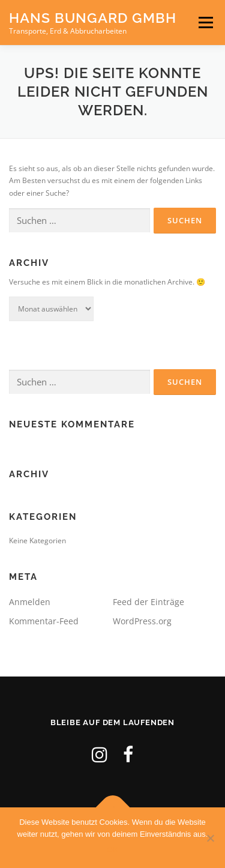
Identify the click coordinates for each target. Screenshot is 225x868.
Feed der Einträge (148, 602)
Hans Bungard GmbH (93, 18)
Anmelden (30, 602)
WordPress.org (142, 621)
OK (112, 850)
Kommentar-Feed (44, 621)
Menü (205, 23)
